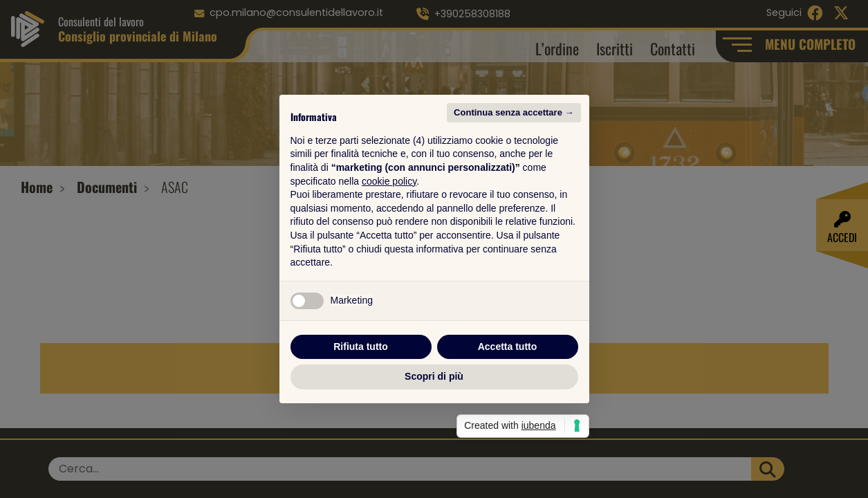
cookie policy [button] (389, 181)
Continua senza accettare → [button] (514, 112)
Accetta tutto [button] (508, 347)
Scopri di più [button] (434, 376)
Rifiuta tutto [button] (361, 347)
